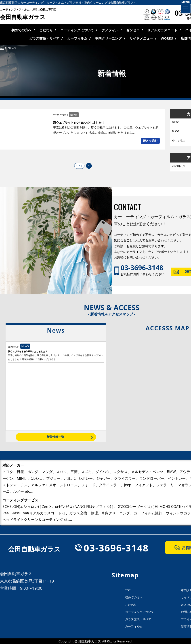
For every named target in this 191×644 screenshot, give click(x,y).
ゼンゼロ (133, 30)
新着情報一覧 (55, 437)
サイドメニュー (141, 38)
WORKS (167, 38)
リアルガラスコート (162, 30)
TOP (128, 590)
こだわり (46, 30)
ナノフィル (110, 30)
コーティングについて (77, 30)
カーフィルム (77, 38)
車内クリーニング (108, 38)
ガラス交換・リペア (44, 38)
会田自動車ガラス (28, 14)
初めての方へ (21, 30)
